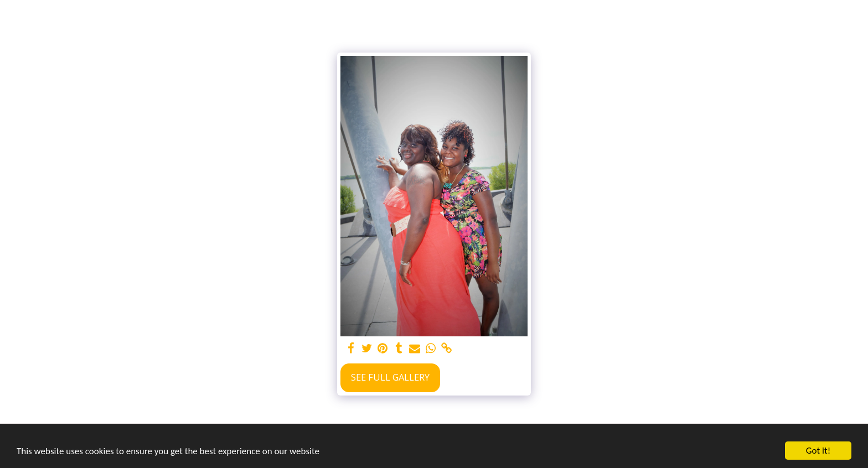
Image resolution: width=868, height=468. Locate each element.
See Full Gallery (390, 377)
